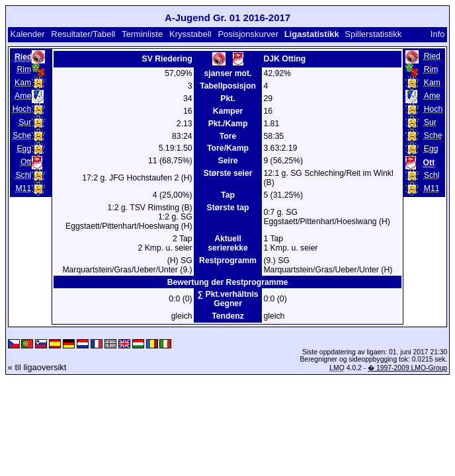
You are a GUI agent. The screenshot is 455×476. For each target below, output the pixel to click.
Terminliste (142, 34)
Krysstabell (190, 34)
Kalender (27, 34)
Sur (25, 122)
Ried (432, 56)
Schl (23, 175)
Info (438, 34)
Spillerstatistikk (373, 34)
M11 (23, 188)
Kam (23, 83)
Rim (24, 69)
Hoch (22, 109)
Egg (24, 149)
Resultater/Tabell (83, 34)
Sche (22, 136)
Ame (23, 96)
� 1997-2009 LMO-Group (407, 368)
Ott (26, 162)
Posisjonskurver (248, 34)
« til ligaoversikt (37, 367)
